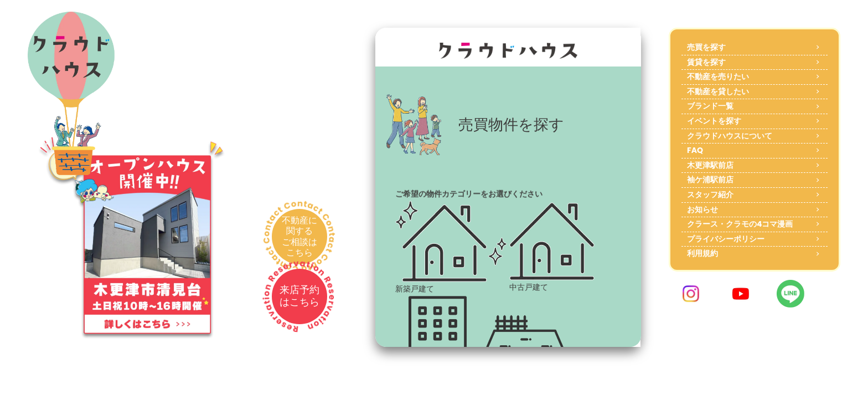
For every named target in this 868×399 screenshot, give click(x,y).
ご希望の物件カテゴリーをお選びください (469, 194)
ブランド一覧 (710, 106)
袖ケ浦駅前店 (710, 180)
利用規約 (702, 253)
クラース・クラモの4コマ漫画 (740, 224)
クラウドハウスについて (730, 136)
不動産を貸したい (718, 91)
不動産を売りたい (718, 76)
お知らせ (702, 209)
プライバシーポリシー (726, 239)
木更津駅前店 (710, 165)
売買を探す (706, 47)
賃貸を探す (706, 62)
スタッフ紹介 (710, 195)
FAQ (695, 150)
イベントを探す (714, 121)
